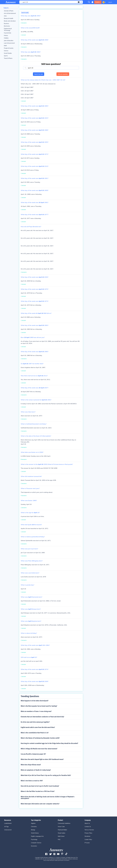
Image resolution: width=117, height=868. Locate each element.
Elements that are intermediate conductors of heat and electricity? (42, 717)
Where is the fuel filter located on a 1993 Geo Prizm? (38, 791)
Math (5, 46)
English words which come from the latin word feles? (38, 727)
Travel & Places (8, 58)
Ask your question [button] (63, 74)
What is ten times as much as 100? (32, 781)
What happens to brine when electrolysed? (35, 701)
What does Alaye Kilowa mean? (31, 765)
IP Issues (87, 843)
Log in (110, 2)
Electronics (7, 26)
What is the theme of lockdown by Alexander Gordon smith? (40, 738)
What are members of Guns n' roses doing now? (36, 711)
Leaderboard (8, 823)
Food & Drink (7, 33)
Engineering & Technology (8, 29)
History (6, 35)
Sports (6, 56)
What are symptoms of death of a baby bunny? (36, 770)
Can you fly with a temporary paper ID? (33, 754)
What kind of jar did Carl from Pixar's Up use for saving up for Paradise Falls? (46, 775)
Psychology (34, 840)
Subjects (6, 8)
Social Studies (8, 53)
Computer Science (36, 843)
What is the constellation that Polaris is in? (35, 733)
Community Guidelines (64, 823)
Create (98, 2)
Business (6, 24)
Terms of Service (89, 830)
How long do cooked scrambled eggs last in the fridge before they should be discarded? (49, 743)
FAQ (59, 840)
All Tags (6, 827)
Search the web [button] (39, 74)
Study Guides (62, 833)
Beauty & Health (9, 18)
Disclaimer (87, 836)
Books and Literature (10, 21)
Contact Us (88, 827)
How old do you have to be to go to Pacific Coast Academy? (40, 786)
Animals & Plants (9, 11)
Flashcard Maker (62, 830)
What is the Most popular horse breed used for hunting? (39, 706)
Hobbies (6, 38)
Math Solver (61, 836)
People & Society (9, 48)
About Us (87, 823)
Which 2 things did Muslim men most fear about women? (39, 749)
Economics (34, 846)
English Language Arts (37, 836)
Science (6, 51)
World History (35, 833)
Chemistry (34, 827)
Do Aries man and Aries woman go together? (35, 722)
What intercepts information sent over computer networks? (40, 804)
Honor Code (61, 827)
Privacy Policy (88, 833)
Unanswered (8, 830)
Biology (33, 830)
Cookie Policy (88, 840)
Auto (5, 16)
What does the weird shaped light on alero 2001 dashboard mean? (42, 759)
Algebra (33, 823)
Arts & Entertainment (10, 13)
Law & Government (9, 43)
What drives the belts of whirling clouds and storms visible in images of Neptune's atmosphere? (48, 798)
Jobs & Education (9, 41)
